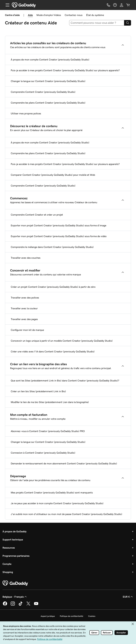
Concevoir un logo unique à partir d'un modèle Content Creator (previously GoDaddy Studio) (62, 341)
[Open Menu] (6, 5)
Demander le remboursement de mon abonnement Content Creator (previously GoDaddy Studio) (64, 463)
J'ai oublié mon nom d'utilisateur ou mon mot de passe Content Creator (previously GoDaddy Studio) (66, 514)
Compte (7, 564)
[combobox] (97, 23)
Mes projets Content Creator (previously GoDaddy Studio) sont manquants (52, 492)
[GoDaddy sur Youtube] (36, 605)
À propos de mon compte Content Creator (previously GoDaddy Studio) (50, 60)
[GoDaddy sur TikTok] (21, 605)
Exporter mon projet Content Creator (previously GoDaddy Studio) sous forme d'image (58, 225)
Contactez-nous (74, 15)
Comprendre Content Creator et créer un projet (37, 215)
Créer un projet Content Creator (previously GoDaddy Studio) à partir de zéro (53, 287)
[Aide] (115, 5)
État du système (95, 15)
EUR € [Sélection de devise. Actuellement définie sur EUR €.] (128, 597)
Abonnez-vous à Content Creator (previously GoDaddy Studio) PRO (48, 431)
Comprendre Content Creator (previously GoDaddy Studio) (43, 92)
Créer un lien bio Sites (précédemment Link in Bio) (38, 391)
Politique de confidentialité (72, 616)
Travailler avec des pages (24, 319)
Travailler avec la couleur (24, 308)
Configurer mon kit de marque (27, 330)
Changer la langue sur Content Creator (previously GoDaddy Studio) (48, 81)
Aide (30, 15)
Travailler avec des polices (25, 298)
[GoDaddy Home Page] (15, 583)
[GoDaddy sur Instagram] (13, 605)
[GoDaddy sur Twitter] (28, 605)
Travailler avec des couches (26, 258)
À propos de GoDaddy (14, 531)
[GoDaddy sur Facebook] (5, 605)
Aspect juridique (48, 616)
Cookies (92, 616)
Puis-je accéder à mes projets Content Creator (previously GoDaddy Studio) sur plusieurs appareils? (65, 70)
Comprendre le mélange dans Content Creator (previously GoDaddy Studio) (52, 247)
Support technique (13, 540)
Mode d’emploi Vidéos (49, 15)
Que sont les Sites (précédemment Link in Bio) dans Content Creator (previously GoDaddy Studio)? (65, 380)
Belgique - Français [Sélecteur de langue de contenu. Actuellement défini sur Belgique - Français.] (15, 597)
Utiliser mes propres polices (26, 113)
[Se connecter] (122, 5)
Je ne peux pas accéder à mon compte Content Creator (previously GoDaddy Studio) (57, 503)
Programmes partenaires (16, 556)
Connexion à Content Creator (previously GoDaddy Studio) (43, 453)
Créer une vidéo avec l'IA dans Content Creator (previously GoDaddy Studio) (53, 351)
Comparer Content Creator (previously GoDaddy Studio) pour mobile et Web (53, 175)
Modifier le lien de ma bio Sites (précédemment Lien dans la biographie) (50, 402)
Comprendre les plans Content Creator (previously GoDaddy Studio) (48, 103)
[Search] (128, 23)
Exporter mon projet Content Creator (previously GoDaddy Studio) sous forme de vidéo (59, 236)
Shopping (8, 572)
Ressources (9, 548)
